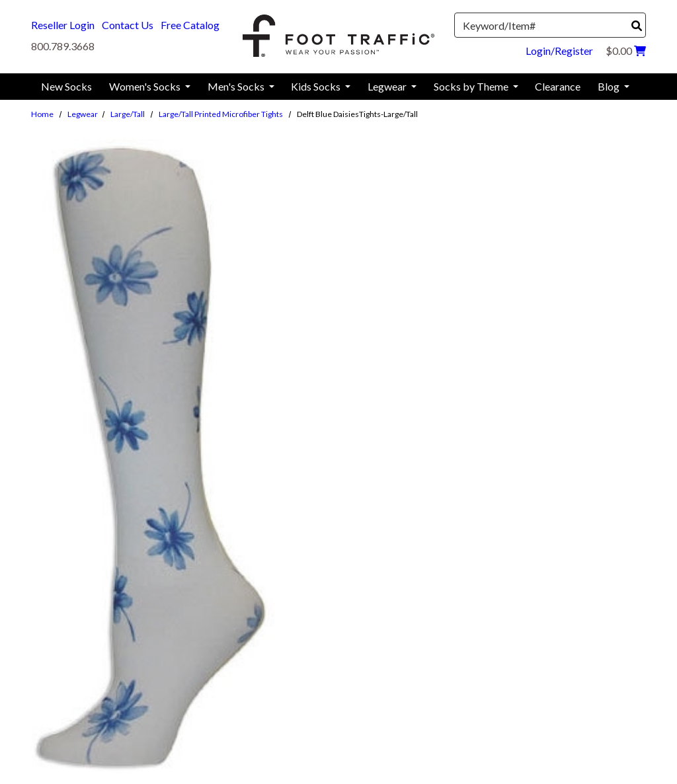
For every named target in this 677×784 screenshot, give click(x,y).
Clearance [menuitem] (558, 86)
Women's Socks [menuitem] (146, 86)
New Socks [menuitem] (66, 86)
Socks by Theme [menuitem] (472, 86)
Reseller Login (63, 25)
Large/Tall (128, 114)
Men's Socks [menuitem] (237, 86)
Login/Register (559, 51)
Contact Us (128, 25)
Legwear (83, 114)
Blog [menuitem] (610, 86)
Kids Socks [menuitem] (317, 86)
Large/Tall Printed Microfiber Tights (221, 114)
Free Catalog (190, 25)
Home (42, 114)
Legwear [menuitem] (388, 86)
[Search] (637, 26)
